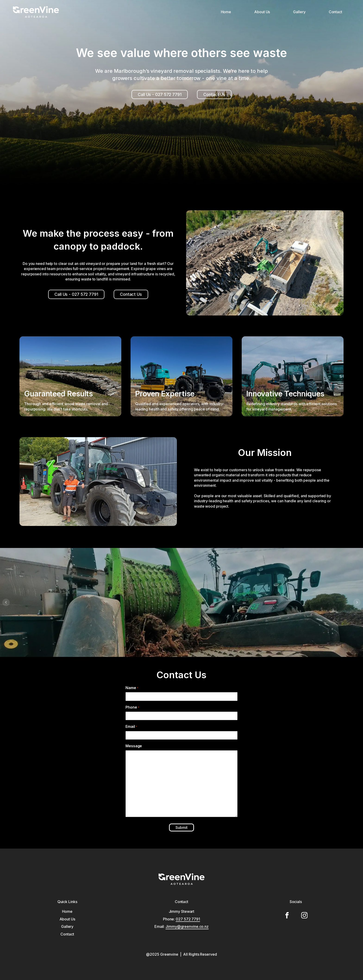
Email (126, 726)
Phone (127, 707)
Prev (6, 602)
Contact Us (214, 94)
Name (126, 688)
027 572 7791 (188, 919)
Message (128, 746)
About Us (262, 12)
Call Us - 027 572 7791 (160, 94)
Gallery (299, 12)
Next (357, 602)
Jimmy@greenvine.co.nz (187, 926)
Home (226, 12)
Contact (335, 12)
